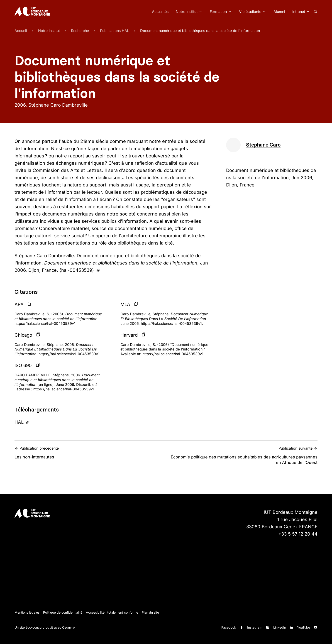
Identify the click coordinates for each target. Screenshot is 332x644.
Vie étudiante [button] (250, 12)
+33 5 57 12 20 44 (298, 534)
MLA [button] (125, 304)
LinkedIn (280, 627)
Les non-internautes (89, 453)
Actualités (160, 12)
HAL (34, 422)
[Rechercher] (316, 12)
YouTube (304, 627)
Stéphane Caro (263, 145)
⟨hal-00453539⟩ (80, 270)
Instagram (255, 627)
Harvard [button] (129, 335)
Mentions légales (27, 612)
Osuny (67, 627)
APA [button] (19, 304)
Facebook (229, 627)
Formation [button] (218, 12)
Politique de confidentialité (63, 612)
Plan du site (150, 612)
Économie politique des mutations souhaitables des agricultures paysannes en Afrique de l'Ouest (243, 455)
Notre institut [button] (187, 12)
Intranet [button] (299, 12)
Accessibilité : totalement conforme (112, 612)
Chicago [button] (23, 335)
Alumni (279, 12)
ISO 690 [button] (23, 365)
